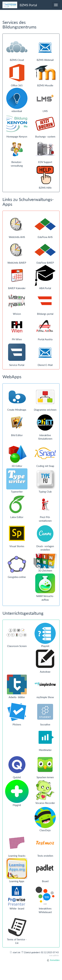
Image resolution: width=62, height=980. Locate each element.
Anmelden (53, 960)
